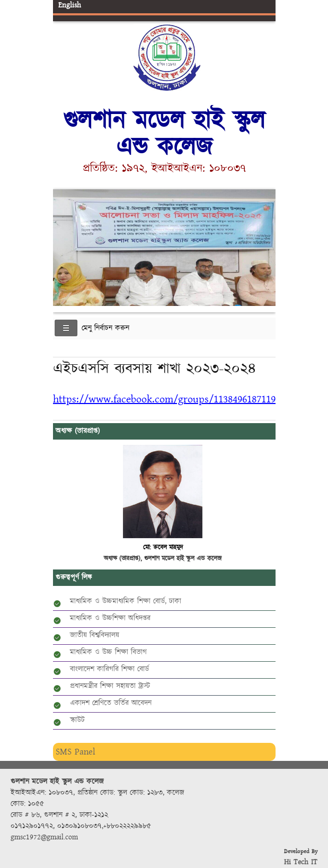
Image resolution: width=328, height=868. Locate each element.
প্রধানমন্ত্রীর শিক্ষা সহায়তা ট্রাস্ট (110, 686)
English (70, 5)
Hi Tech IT (301, 862)
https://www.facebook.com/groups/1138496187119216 (171, 399)
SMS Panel (76, 752)
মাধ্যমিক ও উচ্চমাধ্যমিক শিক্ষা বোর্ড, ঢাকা (126, 601)
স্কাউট (77, 720)
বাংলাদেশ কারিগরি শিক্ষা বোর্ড (109, 669)
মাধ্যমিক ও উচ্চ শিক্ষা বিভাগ (108, 652)
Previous (63, 246)
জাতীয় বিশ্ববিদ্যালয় (95, 635)
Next (265, 246)
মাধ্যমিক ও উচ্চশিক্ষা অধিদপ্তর (110, 618)
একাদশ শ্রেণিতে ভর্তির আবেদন (111, 703)
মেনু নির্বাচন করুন (105, 328)
